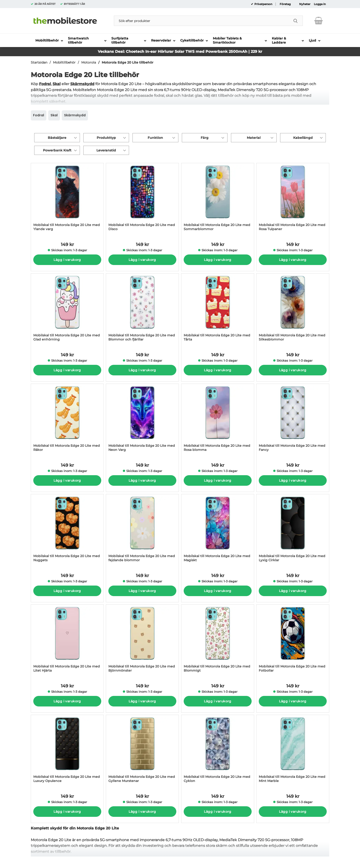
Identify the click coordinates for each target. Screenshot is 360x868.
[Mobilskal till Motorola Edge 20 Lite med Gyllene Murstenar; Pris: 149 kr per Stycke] (142, 751)
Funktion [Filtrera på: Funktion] (155, 138)
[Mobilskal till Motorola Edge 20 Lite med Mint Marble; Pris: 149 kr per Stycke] (293, 751)
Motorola (89, 62)
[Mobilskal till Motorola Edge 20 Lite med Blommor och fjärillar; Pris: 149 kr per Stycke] (142, 310)
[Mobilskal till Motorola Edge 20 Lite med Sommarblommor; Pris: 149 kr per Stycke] (218, 199)
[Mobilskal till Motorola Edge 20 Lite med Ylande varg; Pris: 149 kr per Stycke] (67, 199)
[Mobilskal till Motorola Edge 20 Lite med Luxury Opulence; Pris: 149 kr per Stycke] (67, 751)
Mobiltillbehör (64, 62)
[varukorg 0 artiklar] (319, 21)
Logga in (320, 4)
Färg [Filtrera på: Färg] (205, 138)
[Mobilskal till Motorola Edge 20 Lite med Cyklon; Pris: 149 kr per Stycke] (218, 751)
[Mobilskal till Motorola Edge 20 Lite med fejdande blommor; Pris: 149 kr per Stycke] (142, 530)
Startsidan (39, 62)
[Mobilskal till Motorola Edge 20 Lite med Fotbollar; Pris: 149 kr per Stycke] (293, 641)
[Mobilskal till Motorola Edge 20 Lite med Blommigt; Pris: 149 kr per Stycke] (218, 641)
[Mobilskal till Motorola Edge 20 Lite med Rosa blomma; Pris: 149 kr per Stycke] (218, 420)
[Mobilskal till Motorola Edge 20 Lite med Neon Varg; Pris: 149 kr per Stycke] (142, 420)
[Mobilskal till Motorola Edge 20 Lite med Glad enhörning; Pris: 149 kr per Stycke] (67, 310)
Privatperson (263, 4)
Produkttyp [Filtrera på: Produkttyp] (106, 138)
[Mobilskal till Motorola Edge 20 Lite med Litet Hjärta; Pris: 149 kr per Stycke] (67, 641)
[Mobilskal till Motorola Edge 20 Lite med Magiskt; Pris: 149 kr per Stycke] (218, 530)
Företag (285, 4)
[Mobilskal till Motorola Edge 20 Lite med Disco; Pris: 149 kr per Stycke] (142, 199)
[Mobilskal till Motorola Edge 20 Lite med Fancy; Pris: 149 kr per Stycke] (293, 420)
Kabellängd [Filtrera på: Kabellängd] (303, 138)
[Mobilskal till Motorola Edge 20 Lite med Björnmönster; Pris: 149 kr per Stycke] (142, 641)
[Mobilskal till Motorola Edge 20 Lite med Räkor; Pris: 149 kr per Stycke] (67, 420)
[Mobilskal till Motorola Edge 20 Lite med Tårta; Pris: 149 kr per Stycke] (218, 310)
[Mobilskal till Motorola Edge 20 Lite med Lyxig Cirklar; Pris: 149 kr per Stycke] (293, 530)
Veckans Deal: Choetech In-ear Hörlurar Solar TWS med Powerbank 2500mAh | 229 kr (180, 52)
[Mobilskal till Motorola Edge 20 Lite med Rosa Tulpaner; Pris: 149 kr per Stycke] (293, 199)
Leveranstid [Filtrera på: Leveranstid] (106, 150)
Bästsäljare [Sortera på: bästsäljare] (57, 138)
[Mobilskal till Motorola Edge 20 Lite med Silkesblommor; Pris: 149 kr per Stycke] (293, 310)
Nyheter (305, 4)
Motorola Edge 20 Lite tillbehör (128, 62)
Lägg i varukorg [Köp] (67, 260)
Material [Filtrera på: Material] (254, 138)
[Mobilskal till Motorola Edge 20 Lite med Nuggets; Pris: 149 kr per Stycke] (67, 530)
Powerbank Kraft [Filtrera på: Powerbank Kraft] (57, 150)
